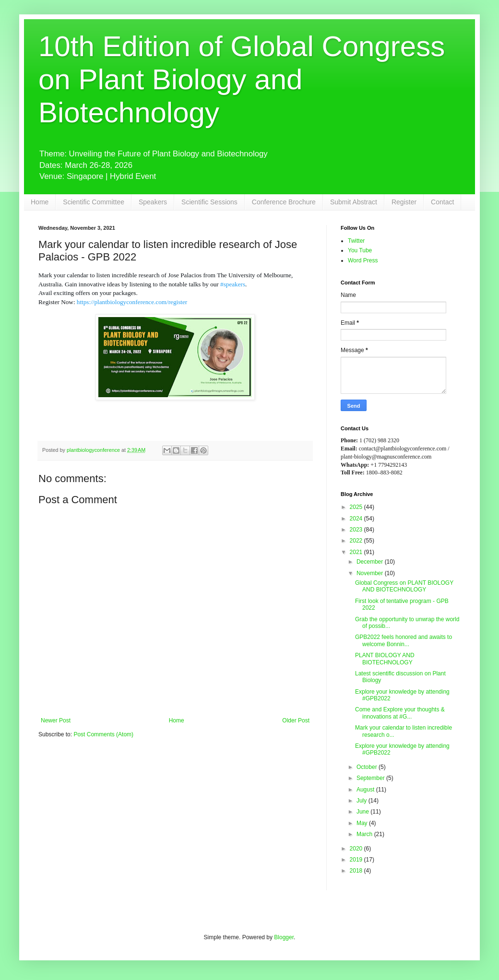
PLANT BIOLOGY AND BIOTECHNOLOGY (385, 659)
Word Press (363, 260)
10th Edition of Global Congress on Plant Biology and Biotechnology (242, 79)
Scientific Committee (94, 202)
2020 (357, 849)
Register (404, 202)
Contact (442, 202)
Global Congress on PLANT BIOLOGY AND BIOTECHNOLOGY (404, 586)
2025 (357, 507)
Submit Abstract (354, 202)
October (368, 767)
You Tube (360, 250)
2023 (357, 530)
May (363, 823)
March (365, 834)
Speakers (153, 202)
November (371, 573)
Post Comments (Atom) (103, 734)
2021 (357, 552)
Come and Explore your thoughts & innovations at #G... (400, 713)
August (366, 790)
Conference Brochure (284, 202)
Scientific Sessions (209, 202)
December (371, 562)
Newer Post (56, 720)
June (363, 812)
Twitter (356, 241)
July (362, 801)
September (371, 778)
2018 (357, 871)
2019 (357, 860)
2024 (357, 519)
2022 (357, 541)
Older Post (296, 720)
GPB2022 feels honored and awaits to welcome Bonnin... (404, 640)
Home (40, 202)
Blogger (284, 937)
